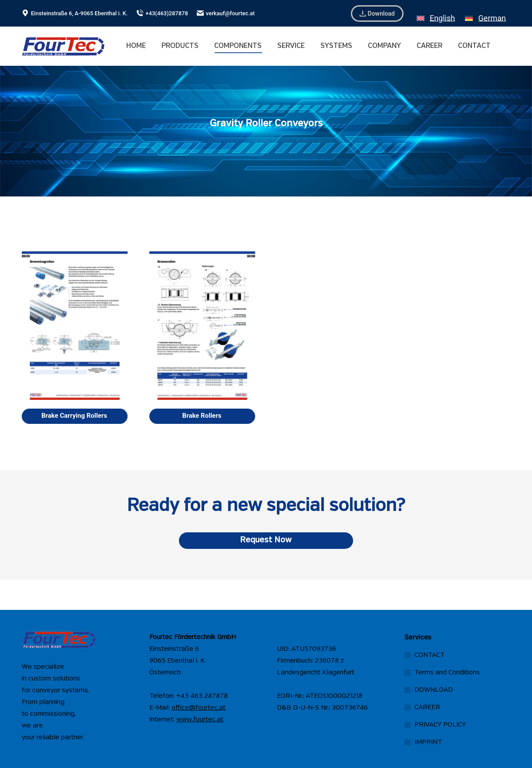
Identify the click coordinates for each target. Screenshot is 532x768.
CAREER (427, 707)
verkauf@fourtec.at (226, 13)
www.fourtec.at (200, 720)
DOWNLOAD (434, 690)
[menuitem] (436, 13)
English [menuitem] (442, 18)
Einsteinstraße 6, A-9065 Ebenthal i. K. (75, 13)
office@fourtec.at (199, 708)
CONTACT (429, 655)
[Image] (75, 326)
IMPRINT (428, 742)
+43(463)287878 (162, 13)
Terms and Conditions (447, 673)
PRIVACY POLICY (440, 725)
